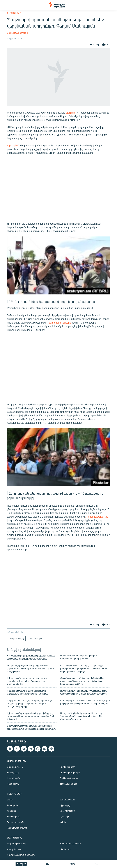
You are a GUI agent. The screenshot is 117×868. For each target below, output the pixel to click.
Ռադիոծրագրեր (67, 767)
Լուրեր (10, 800)
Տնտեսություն (13, 816)
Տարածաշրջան (67, 800)
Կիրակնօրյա (13, 784)
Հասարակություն (15, 822)
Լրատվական (13, 778)
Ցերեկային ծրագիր (69, 778)
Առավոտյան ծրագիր (70, 773)
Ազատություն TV (15, 767)
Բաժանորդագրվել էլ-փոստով (21, 855)
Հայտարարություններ (70, 844)
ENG (72, 864)
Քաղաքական (15, 13)
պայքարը (71, 113)
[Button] (94, 45)
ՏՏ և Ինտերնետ (67, 811)
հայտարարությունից (59, 323)
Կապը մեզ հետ (14, 849)
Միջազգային (66, 805)
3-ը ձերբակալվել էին (97, 517)
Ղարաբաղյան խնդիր (17, 828)
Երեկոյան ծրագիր (68, 784)
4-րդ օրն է (13, 145)
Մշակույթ (64, 816)
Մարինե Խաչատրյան (17, 33)
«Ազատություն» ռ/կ (16, 844)
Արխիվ (63, 822)
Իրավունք (12, 811)
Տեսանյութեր (13, 773)
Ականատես (65, 849)
